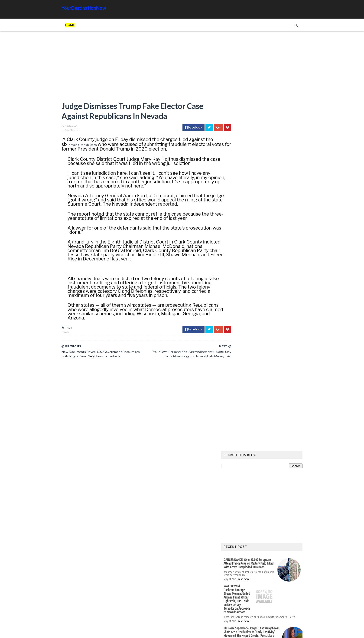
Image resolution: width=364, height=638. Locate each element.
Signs (237, 541)
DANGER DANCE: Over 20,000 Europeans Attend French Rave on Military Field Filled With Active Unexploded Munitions (258, 227)
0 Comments (60, 131)
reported (178, 205)
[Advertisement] (133, 69)
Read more (253, 243)
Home (60, 25)
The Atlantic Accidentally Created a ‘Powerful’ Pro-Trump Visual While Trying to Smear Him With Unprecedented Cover (270, 457)
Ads (236, 526)
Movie (284, 534)
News (56, 332)
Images (270, 534)
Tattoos (252, 541)
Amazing (250, 526)
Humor (255, 534)
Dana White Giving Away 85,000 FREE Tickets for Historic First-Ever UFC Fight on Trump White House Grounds (260, 326)
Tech (268, 541)
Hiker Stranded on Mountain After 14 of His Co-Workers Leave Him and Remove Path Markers (270, 406)
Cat (281, 526)
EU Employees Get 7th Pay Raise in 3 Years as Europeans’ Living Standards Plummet (268, 476)
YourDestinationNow (74, 8)
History (239, 534)
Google (295, 526)
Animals (267, 526)
